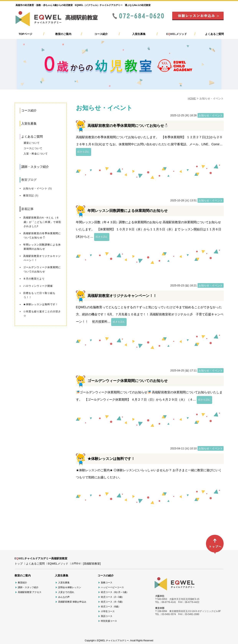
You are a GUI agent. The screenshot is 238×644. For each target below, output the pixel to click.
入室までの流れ (66, 592)
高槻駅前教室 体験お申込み (72, 602)
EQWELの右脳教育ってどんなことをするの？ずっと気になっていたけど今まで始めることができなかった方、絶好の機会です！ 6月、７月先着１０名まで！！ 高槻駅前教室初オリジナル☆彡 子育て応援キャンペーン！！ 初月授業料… (150, 314)
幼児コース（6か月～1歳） (115, 592)
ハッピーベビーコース (112, 587)
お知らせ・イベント (35, 188)
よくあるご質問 (214, 34)
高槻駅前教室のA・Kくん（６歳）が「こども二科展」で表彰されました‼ (42, 222)
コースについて (33, 148)
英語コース (107, 616)
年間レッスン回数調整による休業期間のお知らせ (128, 211)
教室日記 (29, 196)
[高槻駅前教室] (92, 564)
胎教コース (107, 583)
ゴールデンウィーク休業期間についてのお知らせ (128, 381)
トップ (19, 564)
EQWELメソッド (58, 564)
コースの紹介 (106, 575)
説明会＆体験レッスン (70, 587)
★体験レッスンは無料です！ (41, 304)
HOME (192, 98)
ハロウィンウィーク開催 (38, 286)
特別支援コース (109, 621)
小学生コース (108, 611)
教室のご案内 (63, 34)
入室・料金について (36, 154)
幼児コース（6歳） (111, 607)
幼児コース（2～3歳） (112, 597)
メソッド (177, 34)
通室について (32, 143)
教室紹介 (22, 583)
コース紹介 (101, 34)
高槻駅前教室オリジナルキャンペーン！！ (122, 296)
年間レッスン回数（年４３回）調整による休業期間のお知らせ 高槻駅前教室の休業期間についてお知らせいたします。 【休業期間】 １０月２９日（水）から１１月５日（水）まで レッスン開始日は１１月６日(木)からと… (149, 229)
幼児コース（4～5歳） (112, 602)
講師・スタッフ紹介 (35, 167)
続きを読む (84, 152)
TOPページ (25, 34)
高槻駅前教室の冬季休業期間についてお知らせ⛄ (128, 126)
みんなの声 (64, 597)
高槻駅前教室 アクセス (30, 592)
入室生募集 (139, 34)
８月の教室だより (34, 279)
